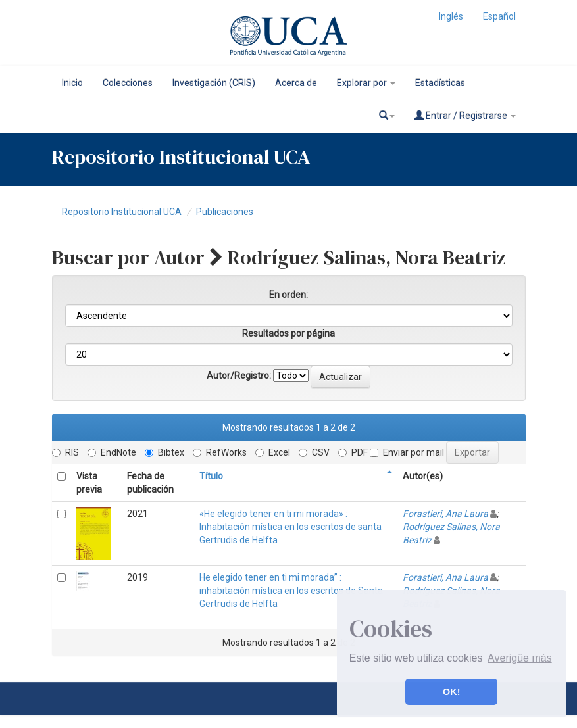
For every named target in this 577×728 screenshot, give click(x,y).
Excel (273, 452)
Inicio (72, 83)
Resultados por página (288, 333)
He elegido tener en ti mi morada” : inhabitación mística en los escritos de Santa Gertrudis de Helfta (291, 591)
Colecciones (128, 83)
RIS (65, 452)
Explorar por (366, 83)
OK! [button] (451, 692)
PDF (353, 452)
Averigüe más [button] (520, 658)
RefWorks (220, 452)
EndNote (112, 452)
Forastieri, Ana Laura (445, 514)
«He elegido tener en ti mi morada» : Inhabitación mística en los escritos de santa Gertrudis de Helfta (290, 527)
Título (211, 476)
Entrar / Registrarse (465, 115)
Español (499, 16)
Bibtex (164, 452)
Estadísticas (440, 83)
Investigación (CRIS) (214, 83)
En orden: (288, 295)
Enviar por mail (407, 452)
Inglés (451, 16)
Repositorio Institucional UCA (122, 212)
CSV (314, 452)
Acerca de (296, 83)
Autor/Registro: (239, 376)
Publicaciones (225, 212)
